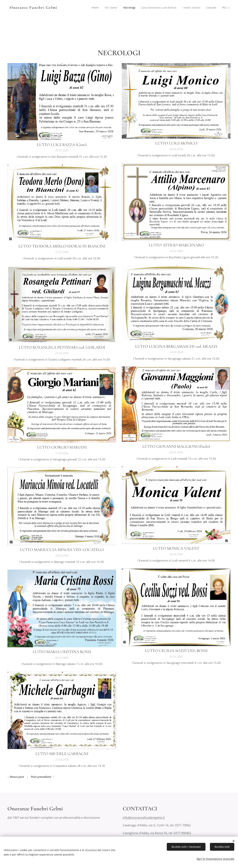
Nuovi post (17, 777)
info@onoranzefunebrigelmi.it (144, 818)
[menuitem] (94, 8)
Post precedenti (41, 777)
